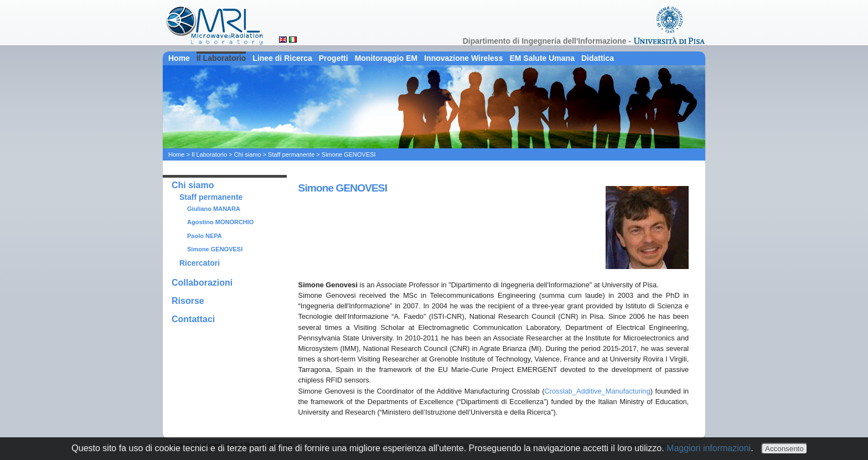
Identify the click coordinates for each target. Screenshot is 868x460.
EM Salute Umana (542, 58)
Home (179, 58)
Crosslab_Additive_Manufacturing (597, 391)
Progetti (334, 58)
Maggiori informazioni (709, 448)
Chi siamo (248, 154)
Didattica (598, 58)
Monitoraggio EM (386, 58)
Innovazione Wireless (463, 58)
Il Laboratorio (221, 58)
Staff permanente (291, 154)
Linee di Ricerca (282, 58)
